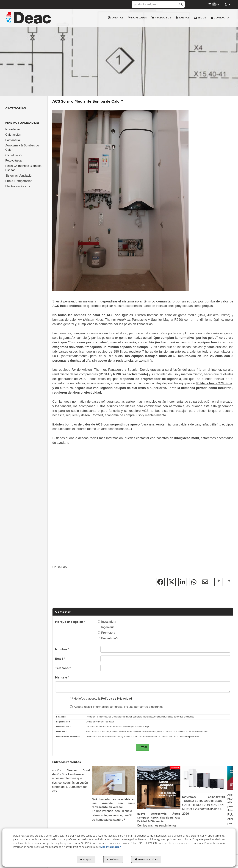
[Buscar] (181, 4)
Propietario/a (108, 638)
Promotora (106, 633)
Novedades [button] (13, 129)
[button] (32, 18)
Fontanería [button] (13, 140)
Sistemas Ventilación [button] (19, 176)
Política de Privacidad (117, 699)
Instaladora (107, 622)
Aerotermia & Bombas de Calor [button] (22, 148)
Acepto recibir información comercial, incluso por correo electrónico (117, 707)
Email (60, 659)
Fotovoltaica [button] (13, 161)
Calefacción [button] (13, 135)
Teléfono (63, 668)
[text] (154, 4)
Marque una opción (70, 622)
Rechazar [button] (113, 859)
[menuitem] (116, 18)
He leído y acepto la (101, 699)
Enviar (143, 747)
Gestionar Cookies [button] (146, 859)
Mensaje (62, 677)
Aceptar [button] (86, 859)
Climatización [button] (14, 155)
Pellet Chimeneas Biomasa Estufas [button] (23, 168)
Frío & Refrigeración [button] (19, 181)
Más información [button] (111, 847)
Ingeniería (106, 627)
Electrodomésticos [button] (18, 186)
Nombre (62, 649)
